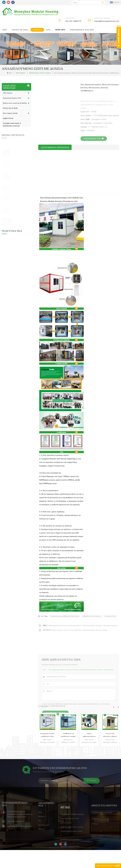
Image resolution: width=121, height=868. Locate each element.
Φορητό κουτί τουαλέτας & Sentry (15, 103)
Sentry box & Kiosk (10, 108)
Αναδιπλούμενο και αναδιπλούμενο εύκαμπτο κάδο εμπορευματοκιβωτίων (68, 735)
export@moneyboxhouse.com (107, 21)
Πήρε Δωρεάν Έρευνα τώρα (107, 866)
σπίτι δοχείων (8, 93)
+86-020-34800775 (73, 21)
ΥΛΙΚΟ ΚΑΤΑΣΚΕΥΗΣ (11, 136)
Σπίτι (5, 30)
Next (118, 707)
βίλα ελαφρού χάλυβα (10, 113)
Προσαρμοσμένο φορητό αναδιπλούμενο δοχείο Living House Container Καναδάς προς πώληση (47, 735)
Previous (114, 707)
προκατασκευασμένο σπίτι (12, 98)
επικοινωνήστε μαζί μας (82, 30)
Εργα (49, 30)
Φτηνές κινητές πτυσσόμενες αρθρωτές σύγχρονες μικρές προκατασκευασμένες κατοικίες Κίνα (110, 735)
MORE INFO (60, 30)
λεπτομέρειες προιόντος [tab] (55, 147)
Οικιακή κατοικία (9, 131)
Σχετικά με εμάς (20, 30)
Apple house (8, 118)
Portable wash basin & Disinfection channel (12, 125)
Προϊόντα (37, 30)
